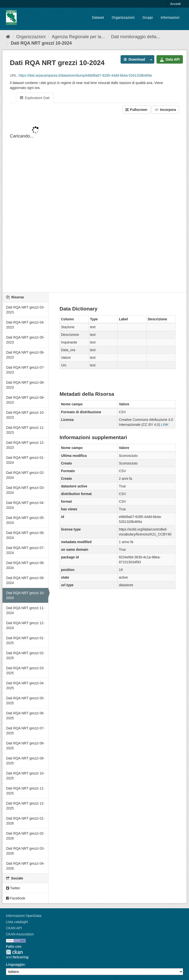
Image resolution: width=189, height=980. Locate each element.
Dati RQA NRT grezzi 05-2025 (25, 701)
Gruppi (148, 17)
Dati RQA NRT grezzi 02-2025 (25, 655)
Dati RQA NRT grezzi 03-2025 (25, 671)
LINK (165, 425)
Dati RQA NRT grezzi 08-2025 (25, 746)
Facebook (16, 898)
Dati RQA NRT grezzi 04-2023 (25, 325)
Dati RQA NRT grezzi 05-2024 (25, 520)
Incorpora (165, 110)
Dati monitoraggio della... (135, 37)
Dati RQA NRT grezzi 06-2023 (25, 355)
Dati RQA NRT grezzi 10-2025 (25, 776)
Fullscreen (136, 110)
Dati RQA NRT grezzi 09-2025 (25, 761)
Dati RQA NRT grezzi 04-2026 (25, 866)
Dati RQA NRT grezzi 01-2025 (25, 640)
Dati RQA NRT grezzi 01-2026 (25, 821)
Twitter (13, 888)
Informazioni (170, 17)
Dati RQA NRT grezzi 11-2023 (25, 430)
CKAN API (14, 928)
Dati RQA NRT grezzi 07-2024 (25, 550)
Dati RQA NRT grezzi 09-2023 (25, 400)
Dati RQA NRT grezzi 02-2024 (25, 475)
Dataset (98, 17)
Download (134, 59)
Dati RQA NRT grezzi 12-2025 (25, 806)
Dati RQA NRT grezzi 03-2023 (25, 310)
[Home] (8, 37)
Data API (170, 59)
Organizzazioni (123, 17)
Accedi (175, 4)
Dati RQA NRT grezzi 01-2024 (25, 460)
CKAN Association (20, 934)
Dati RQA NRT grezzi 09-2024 (25, 580)
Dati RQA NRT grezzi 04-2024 (25, 505)
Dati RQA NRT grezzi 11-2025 (25, 791)
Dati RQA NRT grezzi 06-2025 (25, 716)
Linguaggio (15, 964)
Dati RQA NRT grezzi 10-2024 (41, 43)
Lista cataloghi (17, 922)
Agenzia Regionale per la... (78, 37)
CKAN (14, 952)
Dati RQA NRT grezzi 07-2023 (25, 370)
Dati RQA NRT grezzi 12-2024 (25, 625)
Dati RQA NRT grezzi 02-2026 (25, 836)
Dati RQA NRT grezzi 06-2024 (25, 535)
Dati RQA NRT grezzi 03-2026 (25, 851)
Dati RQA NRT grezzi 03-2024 (25, 490)
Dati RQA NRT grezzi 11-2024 (25, 610)
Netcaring (21, 957)
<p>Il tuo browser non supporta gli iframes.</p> (94, 204)
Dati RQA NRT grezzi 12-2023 (25, 445)
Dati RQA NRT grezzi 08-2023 (25, 385)
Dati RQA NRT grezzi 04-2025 (25, 686)
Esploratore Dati (35, 98)
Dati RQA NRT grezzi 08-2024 (25, 565)
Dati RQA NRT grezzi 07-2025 (25, 731)
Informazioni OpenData (24, 916)
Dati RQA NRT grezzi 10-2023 (25, 415)
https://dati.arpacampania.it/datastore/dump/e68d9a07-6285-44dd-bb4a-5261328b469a (85, 75)
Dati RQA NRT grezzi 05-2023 (25, 340)
